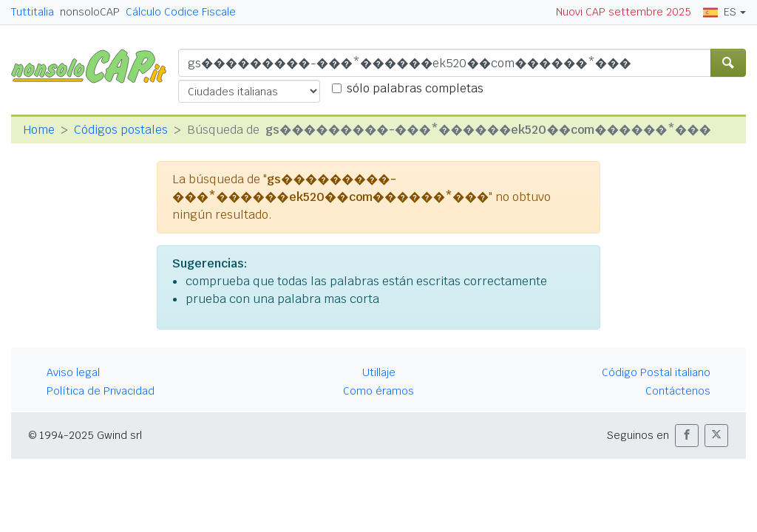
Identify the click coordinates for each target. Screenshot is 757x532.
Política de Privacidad (101, 391)
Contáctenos (678, 391)
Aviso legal (73, 372)
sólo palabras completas (415, 88)
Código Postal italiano (656, 372)
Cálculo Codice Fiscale (181, 12)
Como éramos (378, 391)
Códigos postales (121, 130)
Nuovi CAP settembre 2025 (624, 12)
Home (39, 130)
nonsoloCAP (90, 12)
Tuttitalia (33, 12)
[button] (687, 436)
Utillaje (379, 372)
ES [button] (720, 12)
